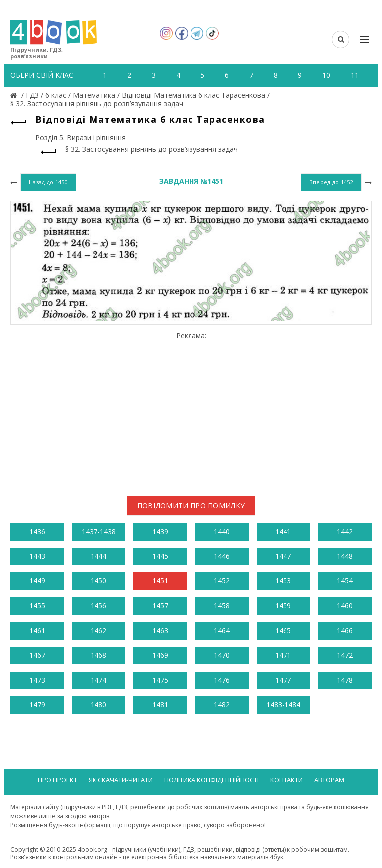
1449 (37, 581)
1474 (98, 680)
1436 (37, 531)
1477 (283, 680)
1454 (345, 581)
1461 (37, 630)
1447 (283, 556)
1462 (98, 630)
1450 (98, 581)
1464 (222, 630)
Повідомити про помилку (191, 505)
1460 (345, 605)
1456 (98, 605)
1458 (222, 605)
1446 (222, 556)
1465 (283, 630)
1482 (222, 705)
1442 (345, 531)
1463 (160, 630)
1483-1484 (283, 705)
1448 (345, 556)
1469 (160, 655)
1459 (283, 605)
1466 (345, 630)
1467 (37, 655)
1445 (160, 556)
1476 (222, 680)
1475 (160, 680)
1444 (98, 556)
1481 (160, 705)
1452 (222, 581)
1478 (345, 680)
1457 (160, 605)
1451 (160, 581)
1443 (37, 556)
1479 (37, 705)
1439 (160, 531)
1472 (345, 655)
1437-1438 (99, 531)
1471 (283, 655)
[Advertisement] (191, 410)
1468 (98, 655)
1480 (98, 705)
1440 (222, 531)
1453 (283, 581)
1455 (37, 605)
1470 (222, 655)
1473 (37, 680)
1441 (283, 531)
